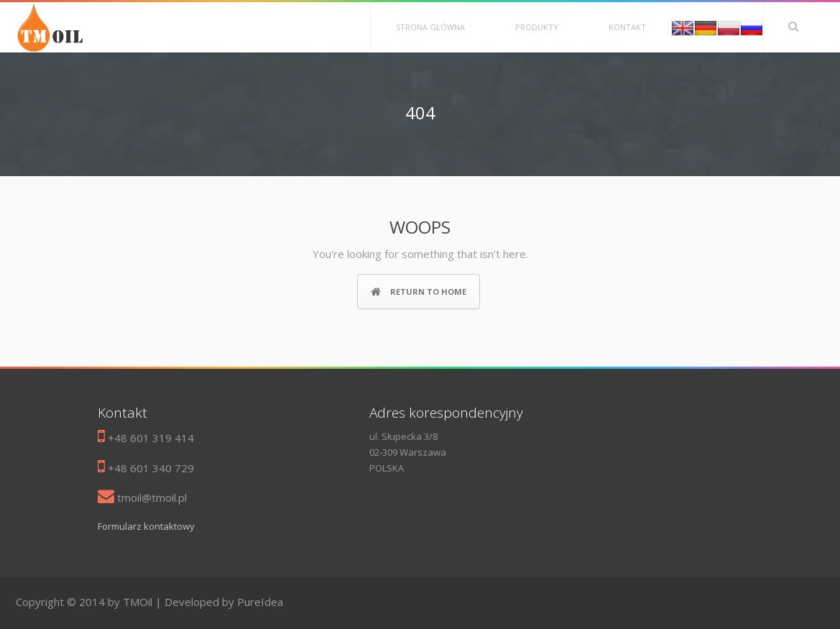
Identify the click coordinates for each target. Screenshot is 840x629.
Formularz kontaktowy (146, 526)
